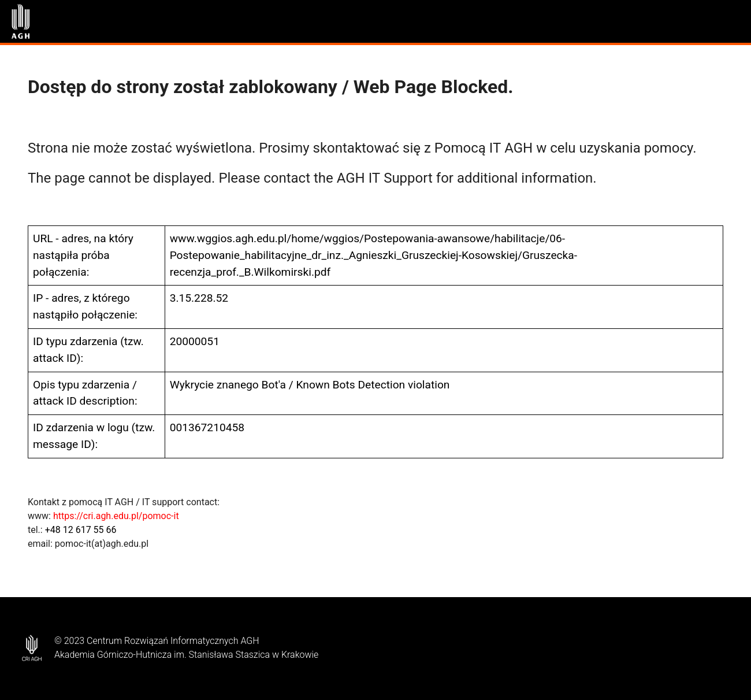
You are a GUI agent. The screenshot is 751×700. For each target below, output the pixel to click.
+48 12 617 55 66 (81, 530)
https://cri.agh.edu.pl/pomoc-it (116, 516)
